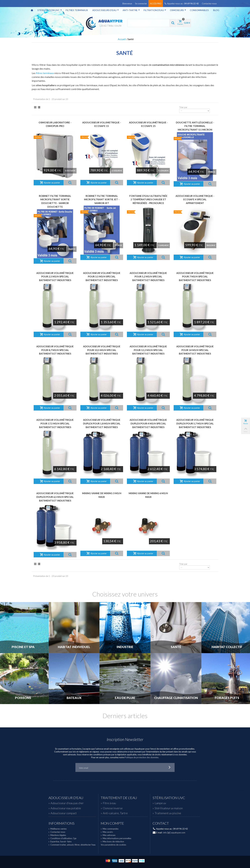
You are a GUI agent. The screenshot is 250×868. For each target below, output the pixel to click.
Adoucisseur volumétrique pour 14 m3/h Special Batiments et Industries (195, 350)
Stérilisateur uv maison (169, 808)
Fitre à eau (109, 803)
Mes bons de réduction (112, 842)
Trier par (183, 107)
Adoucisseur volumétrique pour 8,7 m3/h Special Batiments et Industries (55, 350)
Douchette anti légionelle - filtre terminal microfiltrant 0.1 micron (195, 126)
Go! (170, 767)
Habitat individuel (74, 647)
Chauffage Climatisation (176, 698)
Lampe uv (160, 803)
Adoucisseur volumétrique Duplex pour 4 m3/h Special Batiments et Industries (148, 423)
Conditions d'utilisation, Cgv (62, 838)
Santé (176, 647)
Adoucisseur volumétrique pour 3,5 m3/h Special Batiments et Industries (102, 277)
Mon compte (112, 823)
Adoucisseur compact (64, 813)
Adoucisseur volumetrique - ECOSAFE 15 (102, 124)
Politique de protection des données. (142, 757)
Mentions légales (57, 835)
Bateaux (74, 698)
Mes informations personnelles (116, 838)
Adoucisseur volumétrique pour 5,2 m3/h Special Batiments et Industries (148, 277)
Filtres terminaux (77, 10)
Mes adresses (108, 835)
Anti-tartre (131, 10)
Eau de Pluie (125, 698)
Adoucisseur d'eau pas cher (67, 803)
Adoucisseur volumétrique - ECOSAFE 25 (148, 124)
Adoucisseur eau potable (66, 808)
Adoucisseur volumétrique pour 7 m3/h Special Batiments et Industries (195, 277)
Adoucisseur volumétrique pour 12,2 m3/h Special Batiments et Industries (148, 350)
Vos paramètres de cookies (113, 845)
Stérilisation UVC (50, 10)
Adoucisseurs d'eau (106, 10)
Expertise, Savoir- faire (60, 842)
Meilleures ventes (58, 829)
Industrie (125, 647)
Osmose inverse (113, 808)
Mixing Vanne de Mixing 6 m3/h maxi (148, 495)
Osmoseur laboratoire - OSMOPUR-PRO (55, 124)
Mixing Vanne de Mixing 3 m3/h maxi (102, 495)
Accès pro (156, 4)
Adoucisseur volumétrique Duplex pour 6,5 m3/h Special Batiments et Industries (55, 497)
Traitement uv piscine (168, 813)
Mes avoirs (107, 832)
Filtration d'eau (155, 10)
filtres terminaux (45, 73)
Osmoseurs (178, 10)
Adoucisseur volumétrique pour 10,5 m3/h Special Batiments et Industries (102, 350)
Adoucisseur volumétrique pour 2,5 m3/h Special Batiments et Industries (55, 277)
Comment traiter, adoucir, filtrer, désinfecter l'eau (72, 845)
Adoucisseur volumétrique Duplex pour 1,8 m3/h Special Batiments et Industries (102, 423)
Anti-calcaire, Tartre (115, 813)
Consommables (199, 10)
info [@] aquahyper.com (174, 833)
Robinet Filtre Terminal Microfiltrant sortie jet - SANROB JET (102, 199)
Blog (216, 10)
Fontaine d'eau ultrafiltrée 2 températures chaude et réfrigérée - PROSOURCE (148, 199)
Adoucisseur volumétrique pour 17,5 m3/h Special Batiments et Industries (55, 423)
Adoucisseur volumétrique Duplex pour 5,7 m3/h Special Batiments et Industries (195, 423)
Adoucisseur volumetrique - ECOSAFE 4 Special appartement (195, 199)
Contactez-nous (209, 4)
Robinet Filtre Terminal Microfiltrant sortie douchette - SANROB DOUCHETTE (55, 201)
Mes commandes (110, 829)
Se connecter (141, 4)
